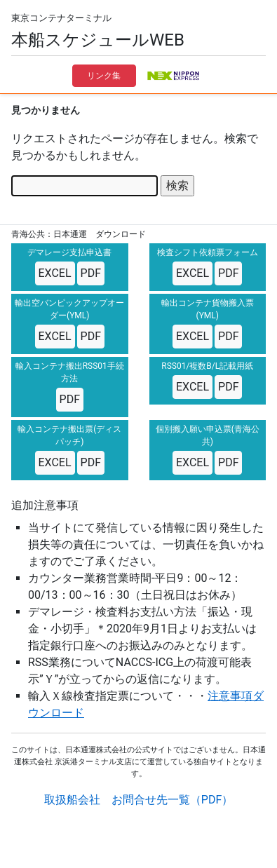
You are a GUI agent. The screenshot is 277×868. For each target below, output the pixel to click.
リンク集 (104, 76)
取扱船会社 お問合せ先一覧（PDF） (138, 800)
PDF (91, 273)
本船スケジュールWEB (98, 40)
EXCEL (55, 273)
